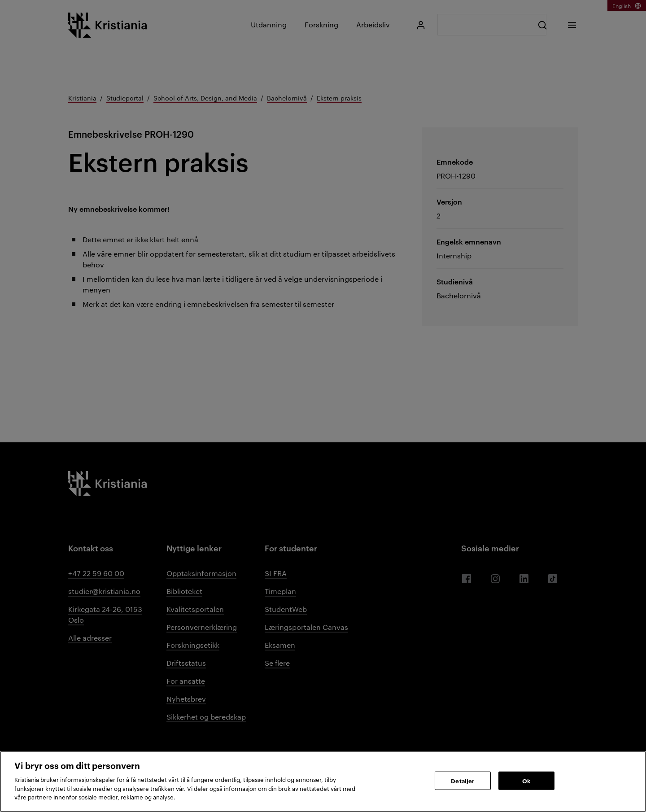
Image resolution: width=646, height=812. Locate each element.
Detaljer (463, 780)
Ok (526, 780)
